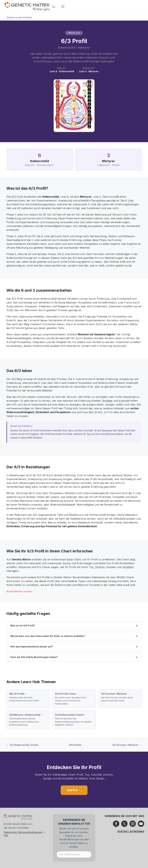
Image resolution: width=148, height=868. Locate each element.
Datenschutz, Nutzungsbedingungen (23, 832)
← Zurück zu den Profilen (18, 17)
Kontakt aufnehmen (131, 831)
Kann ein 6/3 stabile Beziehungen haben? (34, 657)
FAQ (6, 835)
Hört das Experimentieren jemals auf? (32, 647)
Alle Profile (75, 745)
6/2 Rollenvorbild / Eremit (22, 745)
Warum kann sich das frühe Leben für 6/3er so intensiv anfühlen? (48, 636)
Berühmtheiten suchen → (21, 591)
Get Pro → (74, 790)
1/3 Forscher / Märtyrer (127, 745)
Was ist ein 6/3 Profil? (23, 625)
